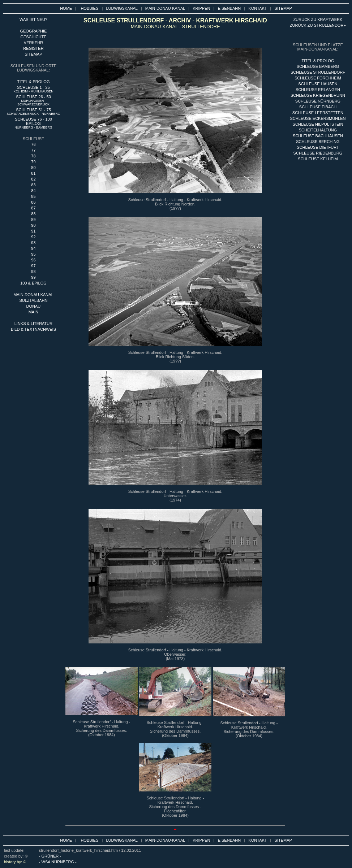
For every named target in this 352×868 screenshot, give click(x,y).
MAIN (34, 312)
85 (33, 196)
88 (33, 214)
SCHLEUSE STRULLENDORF (318, 72)
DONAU (34, 306)
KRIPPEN (201, 8)
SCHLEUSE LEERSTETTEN (318, 113)
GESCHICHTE (33, 37)
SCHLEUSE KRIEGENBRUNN (318, 95)
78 (33, 156)
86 (33, 202)
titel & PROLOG (318, 61)
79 (33, 162)
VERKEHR (33, 43)
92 (33, 237)
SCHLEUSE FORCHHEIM (318, 78)
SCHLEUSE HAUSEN (318, 84)
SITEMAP (283, 8)
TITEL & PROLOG (33, 82)
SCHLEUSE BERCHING (318, 142)
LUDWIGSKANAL (122, 8)
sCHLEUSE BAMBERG (318, 66)
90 (33, 225)
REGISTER (33, 48)
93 (33, 243)
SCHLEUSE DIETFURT (318, 147)
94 (33, 248)
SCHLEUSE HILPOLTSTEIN (318, 124)
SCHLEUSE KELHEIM (318, 159)
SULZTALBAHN (33, 300)
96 (33, 260)
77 (33, 150)
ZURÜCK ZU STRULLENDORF (318, 25)
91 (33, 231)
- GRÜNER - (50, 856)
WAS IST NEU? (33, 19)
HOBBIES (89, 8)
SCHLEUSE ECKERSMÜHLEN (318, 118)
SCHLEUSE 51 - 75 (33, 112)
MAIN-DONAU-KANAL (165, 8)
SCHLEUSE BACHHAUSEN (318, 136)
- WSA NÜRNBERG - (58, 862)
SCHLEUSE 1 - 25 (33, 89)
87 (33, 208)
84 (33, 191)
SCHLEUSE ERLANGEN (318, 90)
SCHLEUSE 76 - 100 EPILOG (33, 123)
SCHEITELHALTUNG (318, 130)
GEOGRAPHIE (33, 31)
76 (33, 144)
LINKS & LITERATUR (34, 324)
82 (33, 179)
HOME (66, 8)
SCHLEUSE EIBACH (318, 107)
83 (33, 185)
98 (33, 272)
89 (33, 220)
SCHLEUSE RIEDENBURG (318, 153)
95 (33, 254)
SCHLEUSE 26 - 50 (33, 100)
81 (33, 173)
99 (33, 277)
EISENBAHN (229, 8)
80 (33, 168)
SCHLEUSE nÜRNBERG (318, 101)
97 (33, 266)
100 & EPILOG (33, 283)
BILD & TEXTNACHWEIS (33, 329)
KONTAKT (257, 8)
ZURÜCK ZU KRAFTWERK (318, 19)
